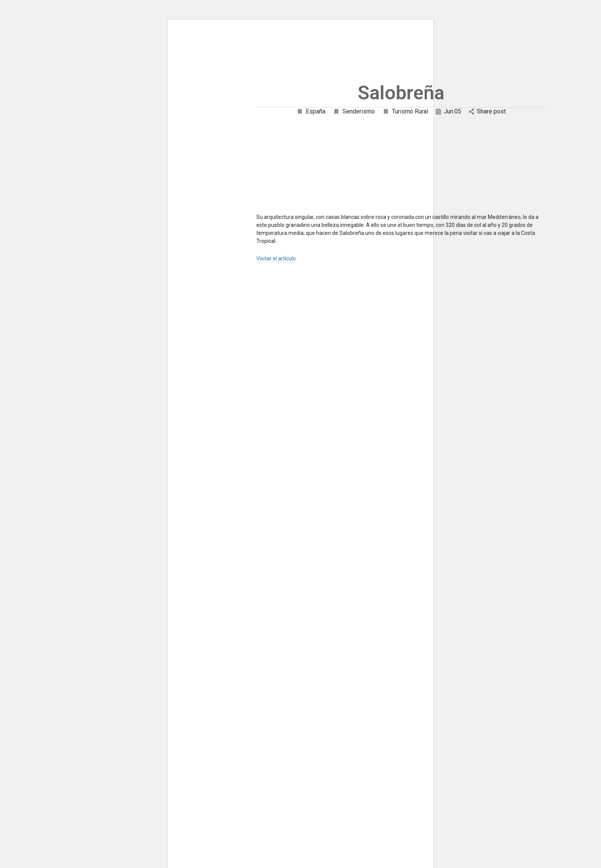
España (311, 111)
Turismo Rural (405, 111)
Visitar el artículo (276, 258)
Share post (487, 111)
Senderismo (354, 111)
